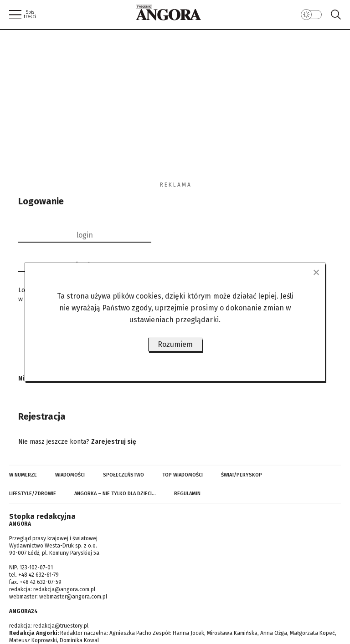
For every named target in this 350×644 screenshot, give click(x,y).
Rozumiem (175, 344)
